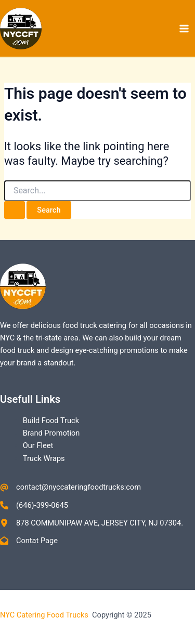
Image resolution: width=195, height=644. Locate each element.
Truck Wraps (44, 458)
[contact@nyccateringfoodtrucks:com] (70, 487)
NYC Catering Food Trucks (45, 615)
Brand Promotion (51, 433)
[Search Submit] (15, 210)
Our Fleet (38, 445)
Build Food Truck (51, 420)
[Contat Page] (29, 541)
